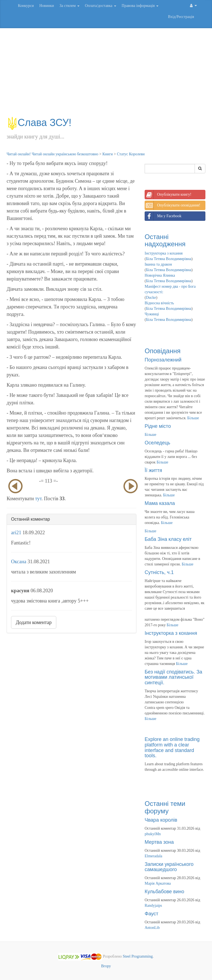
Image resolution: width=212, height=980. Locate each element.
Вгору (106, 966)
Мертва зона (159, 842)
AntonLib (152, 928)
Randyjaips (153, 906)
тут (38, 499)
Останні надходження (165, 240)
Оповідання (163, 351)
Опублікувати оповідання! (173, 205)
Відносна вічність (159, 303)
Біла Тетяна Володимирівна (169, 259)
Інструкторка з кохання (164, 253)
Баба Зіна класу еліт (168, 539)
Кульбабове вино (164, 892)
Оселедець (157, 443)
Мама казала (160, 503)
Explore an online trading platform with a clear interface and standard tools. (172, 747)
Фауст (152, 914)
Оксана (19, 562)
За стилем (69, 6)
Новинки (47, 6)
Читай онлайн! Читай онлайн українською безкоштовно (52, 154)
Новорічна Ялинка (160, 275)
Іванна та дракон (158, 264)
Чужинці (152, 314)
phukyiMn (153, 834)
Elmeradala (153, 856)
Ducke (151, 298)
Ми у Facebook (163, 216)
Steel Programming (138, 956)
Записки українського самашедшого (169, 867)
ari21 (16, 533)
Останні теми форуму (165, 807)
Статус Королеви (131, 154)
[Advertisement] (106, 75)
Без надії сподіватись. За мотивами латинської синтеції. (173, 677)
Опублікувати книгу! (168, 195)
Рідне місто (158, 426)
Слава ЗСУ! (39, 123)
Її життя (153, 470)
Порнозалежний (163, 360)
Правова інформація (140, 6)
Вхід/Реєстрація (181, 17)
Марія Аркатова (158, 883)
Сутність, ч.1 (159, 572)
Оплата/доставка (101, 6)
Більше (193, 418)
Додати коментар (34, 622)
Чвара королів (161, 820)
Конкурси (26, 6)
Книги (108, 154)
